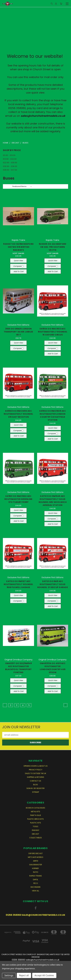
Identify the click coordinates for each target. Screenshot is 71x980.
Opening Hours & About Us (35, 766)
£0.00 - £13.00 (9, 155)
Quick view (18, 261)
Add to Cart (18, 271)
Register (41, 788)
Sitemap (35, 792)
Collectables (36, 838)
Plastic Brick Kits (35, 819)
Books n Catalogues (35, 808)
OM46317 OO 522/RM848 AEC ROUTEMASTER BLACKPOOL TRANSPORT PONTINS (18, 668)
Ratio (36, 872)
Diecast (35, 834)
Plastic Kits (36, 823)
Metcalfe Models (36, 857)
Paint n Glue (36, 815)
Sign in (30, 788)
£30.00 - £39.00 (10, 166)
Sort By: (8, 186)
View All (35, 891)
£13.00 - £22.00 (10, 159)
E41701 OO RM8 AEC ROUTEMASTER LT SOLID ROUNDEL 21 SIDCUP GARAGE (53, 584)
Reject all (24, 975)
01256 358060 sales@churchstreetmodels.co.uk (35, 915)
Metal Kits (35, 812)
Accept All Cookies (44, 975)
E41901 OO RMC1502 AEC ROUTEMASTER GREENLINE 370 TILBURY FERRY (18, 499)
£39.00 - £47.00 (10, 170)
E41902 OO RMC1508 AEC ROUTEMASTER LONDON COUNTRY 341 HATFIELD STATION (53, 415)
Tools (35, 826)
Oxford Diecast (35, 853)
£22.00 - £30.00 (10, 163)
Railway (36, 830)
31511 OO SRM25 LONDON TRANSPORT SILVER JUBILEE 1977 (18, 332)
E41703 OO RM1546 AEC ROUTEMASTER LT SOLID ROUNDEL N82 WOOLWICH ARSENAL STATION (53, 501)
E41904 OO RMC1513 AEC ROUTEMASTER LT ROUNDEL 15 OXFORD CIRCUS (53, 332)
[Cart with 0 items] (61, 4)
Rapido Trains (36, 876)
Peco (36, 883)
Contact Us (35, 781)
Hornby (35, 868)
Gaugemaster (36, 865)
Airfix (36, 861)
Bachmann (35, 887)
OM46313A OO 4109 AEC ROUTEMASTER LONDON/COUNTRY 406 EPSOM (53, 668)
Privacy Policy (36, 770)
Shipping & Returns (35, 777)
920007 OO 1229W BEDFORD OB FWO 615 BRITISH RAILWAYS (18, 247)
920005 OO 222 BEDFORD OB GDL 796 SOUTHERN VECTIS (53, 247)
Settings (9, 975)
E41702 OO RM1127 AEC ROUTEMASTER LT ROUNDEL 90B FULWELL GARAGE (18, 584)
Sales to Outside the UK (35, 773)
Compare (18, 266)
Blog (35, 785)
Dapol (35, 880)
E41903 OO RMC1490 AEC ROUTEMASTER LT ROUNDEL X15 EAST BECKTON (18, 414)
